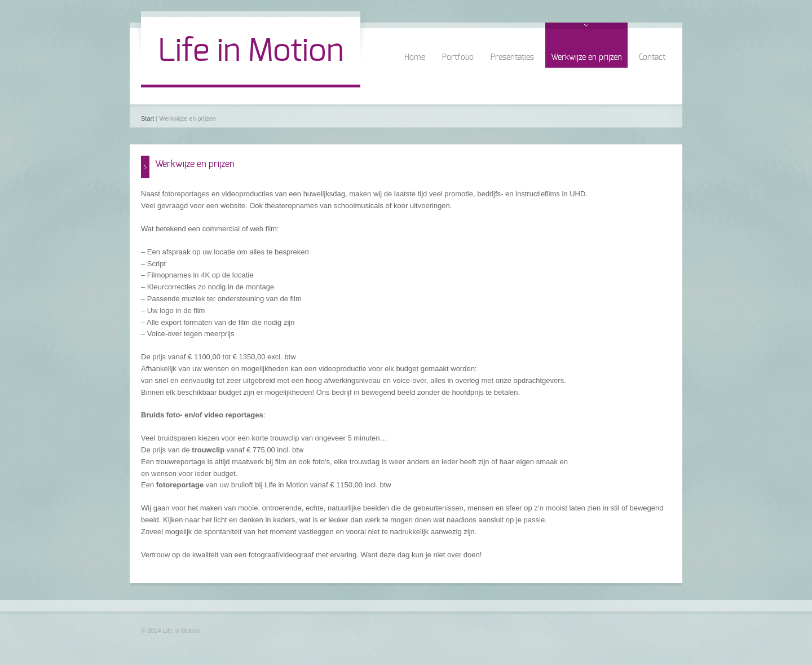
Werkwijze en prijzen (586, 58)
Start (147, 118)
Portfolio (458, 58)
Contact (652, 58)
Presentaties (512, 58)
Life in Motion (251, 51)
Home (415, 58)
